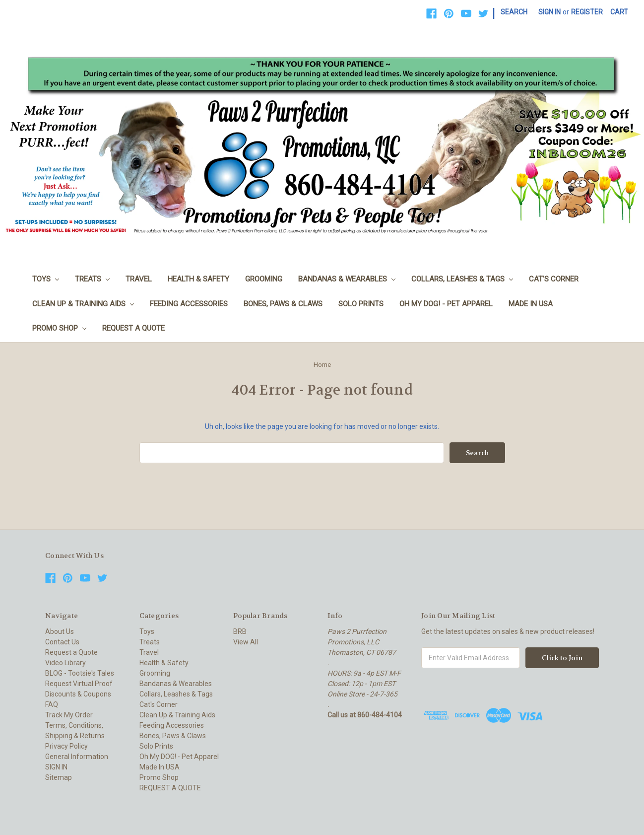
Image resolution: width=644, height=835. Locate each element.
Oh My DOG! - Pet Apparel (446, 304)
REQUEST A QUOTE (133, 328)
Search (514, 12)
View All (246, 642)
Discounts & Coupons (78, 694)
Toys (46, 279)
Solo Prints (361, 304)
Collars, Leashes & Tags (462, 279)
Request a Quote (71, 652)
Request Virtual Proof (79, 684)
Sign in (549, 12)
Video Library (65, 663)
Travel (139, 279)
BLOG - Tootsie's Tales (80, 673)
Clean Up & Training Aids (83, 304)
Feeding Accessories (189, 304)
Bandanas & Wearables (347, 279)
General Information (77, 757)
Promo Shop (59, 328)
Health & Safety (198, 279)
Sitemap (59, 777)
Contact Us (62, 642)
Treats (92, 279)
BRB (240, 631)
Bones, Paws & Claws (283, 304)
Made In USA (531, 304)
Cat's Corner (554, 279)
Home (322, 365)
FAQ (52, 704)
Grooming (264, 279)
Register (587, 12)
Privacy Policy (66, 746)
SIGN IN (56, 767)
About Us (60, 631)
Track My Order (69, 715)
